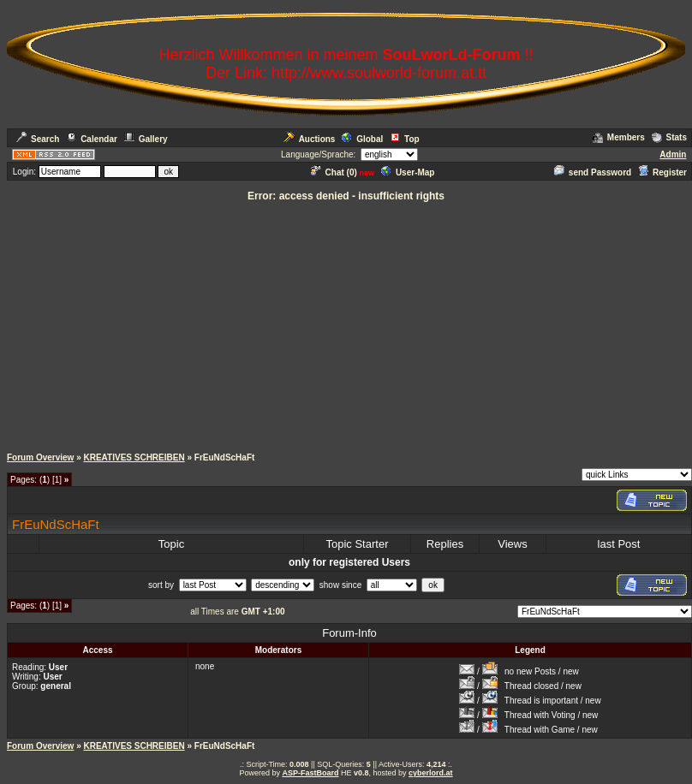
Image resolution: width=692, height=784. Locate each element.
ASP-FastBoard (310, 773)
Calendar (92, 139)
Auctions (310, 139)
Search (38, 139)
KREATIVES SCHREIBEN (134, 457)
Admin (673, 154)
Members (619, 137)
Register (662, 172)
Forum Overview (40, 457)
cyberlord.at (431, 773)
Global (362, 139)
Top (405, 139)
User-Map (408, 172)
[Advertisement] (346, 324)
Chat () (334, 172)
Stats (669, 137)
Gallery (146, 139)
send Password (593, 172)
